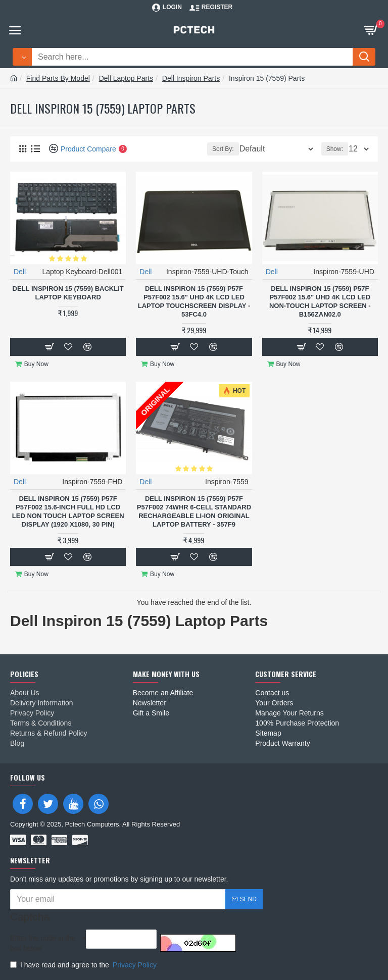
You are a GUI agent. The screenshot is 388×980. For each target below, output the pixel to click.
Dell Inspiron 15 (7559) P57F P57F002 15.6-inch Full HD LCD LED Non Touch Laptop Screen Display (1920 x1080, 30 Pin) (68, 511)
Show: (335, 149)
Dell (20, 272)
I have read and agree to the (84, 965)
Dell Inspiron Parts (191, 78)
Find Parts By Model (58, 78)
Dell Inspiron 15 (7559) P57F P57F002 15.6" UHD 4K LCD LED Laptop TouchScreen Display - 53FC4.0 (194, 301)
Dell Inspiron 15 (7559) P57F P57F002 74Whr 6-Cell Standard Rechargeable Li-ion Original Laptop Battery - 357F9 (194, 511)
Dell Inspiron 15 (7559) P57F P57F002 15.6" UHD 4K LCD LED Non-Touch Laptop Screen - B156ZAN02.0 (320, 301)
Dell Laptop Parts (126, 78)
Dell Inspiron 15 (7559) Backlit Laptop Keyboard (68, 293)
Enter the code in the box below (43, 943)
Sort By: (223, 149)
